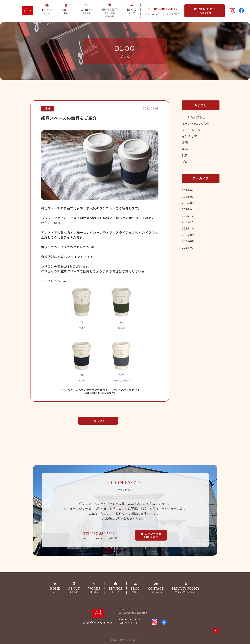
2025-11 (188, 222)
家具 (185, 149)
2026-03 (188, 197)
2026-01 (188, 209)
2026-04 (188, 190)
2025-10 (188, 228)
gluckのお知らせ (195, 117)
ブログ (187, 162)
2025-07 (188, 247)
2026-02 (188, 203)
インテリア (190, 136)
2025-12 (188, 216)
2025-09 (188, 235)
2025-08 (188, 241)
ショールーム (192, 130)
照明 (185, 142)
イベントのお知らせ (197, 123)
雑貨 (185, 155)
